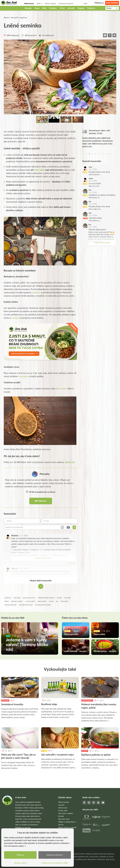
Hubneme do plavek (66, 4)
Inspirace (23, 18)
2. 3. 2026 (24, 536)
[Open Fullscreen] (112, 44)
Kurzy (37, 8)
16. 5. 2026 (93, 169)
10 (112, 154)
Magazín (81, 8)
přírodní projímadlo (11, 605)
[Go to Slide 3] (66, 120)
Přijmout (21, 855)
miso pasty (62, 389)
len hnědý (68, 598)
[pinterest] (114, 35)
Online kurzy (63, 808)
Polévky (85, 751)
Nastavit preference (55, 855)
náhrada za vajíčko (17, 601)
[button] (60, 77)
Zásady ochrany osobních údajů (55, 863)
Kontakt (61, 816)
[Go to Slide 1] (42, 120)
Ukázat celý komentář (44, 558)
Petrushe (45, 474)
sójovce (37, 293)
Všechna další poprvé (97, 230)
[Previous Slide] (7, 77)
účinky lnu (8, 598)
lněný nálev (39, 170)
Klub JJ (39, 4)
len (57, 601)
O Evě (62, 8)
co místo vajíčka (30, 601)
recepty (51, 601)
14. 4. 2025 (24, 569)
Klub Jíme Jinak (64, 819)
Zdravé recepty (87, 701)
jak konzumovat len (29, 598)
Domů (6, 18)
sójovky (15, 318)
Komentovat (71, 563)
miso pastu (23, 377)
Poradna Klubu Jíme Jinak (99, 172)
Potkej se (91, 8)
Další (85, 4)
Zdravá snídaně (50, 4)
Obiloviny (5, 701)
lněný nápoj (64, 601)
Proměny (53, 8)
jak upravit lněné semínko (43, 605)
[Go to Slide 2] (54, 119)
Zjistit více (70, 462)
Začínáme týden (95, 218)
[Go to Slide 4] (78, 120)
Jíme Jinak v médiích (66, 814)
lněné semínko (42, 601)
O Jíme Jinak (63, 811)
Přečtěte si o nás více (23, 828)
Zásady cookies (21, 863)
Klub (44, 8)
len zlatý (59, 598)
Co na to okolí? (95, 184)
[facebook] (110, 35)
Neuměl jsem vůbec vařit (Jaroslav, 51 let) (99, 132)
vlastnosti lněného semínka (46, 598)
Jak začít (71, 8)
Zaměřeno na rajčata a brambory (102, 195)
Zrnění (7, 601)
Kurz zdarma (112, 3)
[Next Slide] (113, 77)
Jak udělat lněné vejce (26, 605)
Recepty (28, 8)
